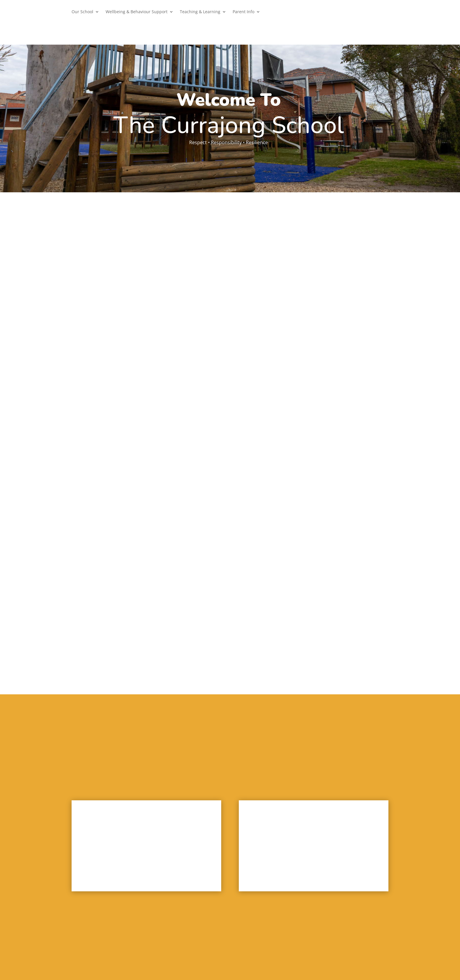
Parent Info (243, 12)
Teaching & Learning (200, 12)
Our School (82, 12)
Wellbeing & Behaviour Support (137, 12)
